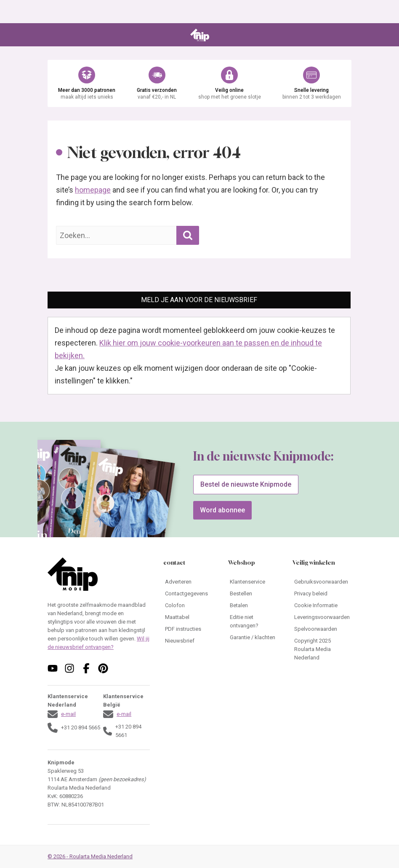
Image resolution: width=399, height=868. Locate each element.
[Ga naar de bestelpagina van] (126, 510)
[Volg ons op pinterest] (103, 668)
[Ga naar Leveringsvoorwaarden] (322, 617)
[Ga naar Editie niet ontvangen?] (254, 622)
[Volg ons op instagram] (69, 668)
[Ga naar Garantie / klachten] (254, 638)
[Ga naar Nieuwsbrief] (189, 641)
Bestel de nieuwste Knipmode (246, 484)
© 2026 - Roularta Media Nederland (90, 856)
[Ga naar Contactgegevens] (189, 594)
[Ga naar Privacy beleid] (322, 594)
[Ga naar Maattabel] (189, 617)
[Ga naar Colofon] (189, 605)
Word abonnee (222, 510)
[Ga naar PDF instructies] (189, 629)
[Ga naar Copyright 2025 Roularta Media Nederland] (322, 649)
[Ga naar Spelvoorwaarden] (322, 629)
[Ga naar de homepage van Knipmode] (200, 35)
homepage (93, 190)
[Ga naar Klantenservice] (254, 582)
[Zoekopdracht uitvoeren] (188, 235)
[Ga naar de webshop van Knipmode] (199, 83)
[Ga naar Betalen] (254, 605)
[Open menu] (53, 35)
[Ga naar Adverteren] (189, 582)
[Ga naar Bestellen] (254, 594)
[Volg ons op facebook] (86, 668)
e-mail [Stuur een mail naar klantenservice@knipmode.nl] (68, 714)
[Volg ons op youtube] (53, 668)
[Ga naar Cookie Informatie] (322, 605)
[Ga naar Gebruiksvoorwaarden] (322, 582)
